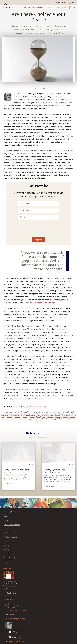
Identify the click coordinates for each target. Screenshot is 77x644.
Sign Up (38, 240)
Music (6, 520)
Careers (6, 562)
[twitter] (2, 138)
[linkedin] (2, 141)
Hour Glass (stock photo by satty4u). (34, 406)
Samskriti (7, 546)
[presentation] (38, 229)
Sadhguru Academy (10, 537)
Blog (5, 516)
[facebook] (2, 134)
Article (19, 7)
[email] (2, 145)
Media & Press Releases (12, 525)
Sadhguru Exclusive (10, 533)
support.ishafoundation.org (16, 611)
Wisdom (12, 7)
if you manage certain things (42, 303)
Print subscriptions (22, 399)
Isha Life (7, 550)
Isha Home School (10, 541)
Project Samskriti (10, 558)
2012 (13, 395)
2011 (5, 395)
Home (5, 7)
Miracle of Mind (9, 512)
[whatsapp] (3, 130)
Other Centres (9, 614)
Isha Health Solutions (11, 554)
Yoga (5, 529)
